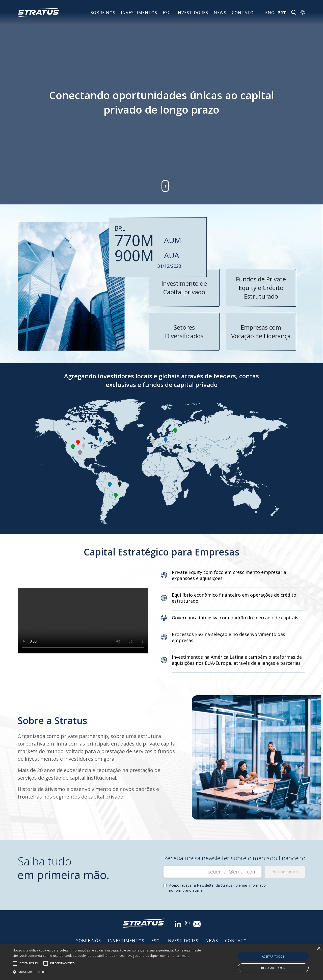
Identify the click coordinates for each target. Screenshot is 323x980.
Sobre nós (103, 13)
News (220, 13)
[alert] (161, 962)
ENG (270, 13)
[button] (109, 971)
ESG (167, 13)
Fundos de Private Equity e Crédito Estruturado (261, 288)
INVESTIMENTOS (139, 13)
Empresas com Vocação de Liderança (261, 332)
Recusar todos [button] (273, 968)
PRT (282, 13)
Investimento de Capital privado (184, 288)
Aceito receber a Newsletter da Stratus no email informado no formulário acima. (217, 888)
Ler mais (183, 956)
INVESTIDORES (192, 13)
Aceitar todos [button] (273, 956)
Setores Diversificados (184, 332)
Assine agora (285, 872)
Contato (243, 13)
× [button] (319, 949)
